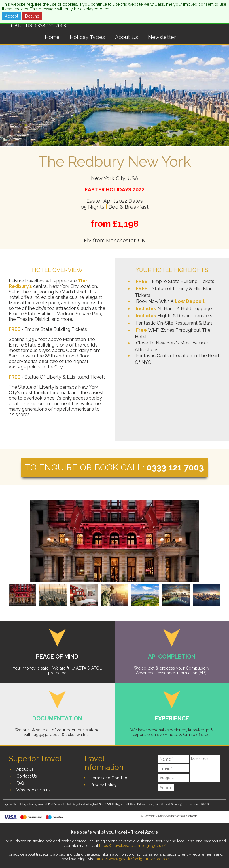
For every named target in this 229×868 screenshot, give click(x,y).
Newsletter (162, 37)
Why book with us (33, 790)
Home (52, 37)
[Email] (174, 768)
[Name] (174, 759)
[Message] (205, 768)
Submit (166, 788)
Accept (12, 16)
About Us (126, 37)
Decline (32, 16)
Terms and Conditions (111, 778)
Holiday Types (87, 37)
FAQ (20, 783)
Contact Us (27, 776)
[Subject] (174, 778)
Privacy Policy (104, 785)
